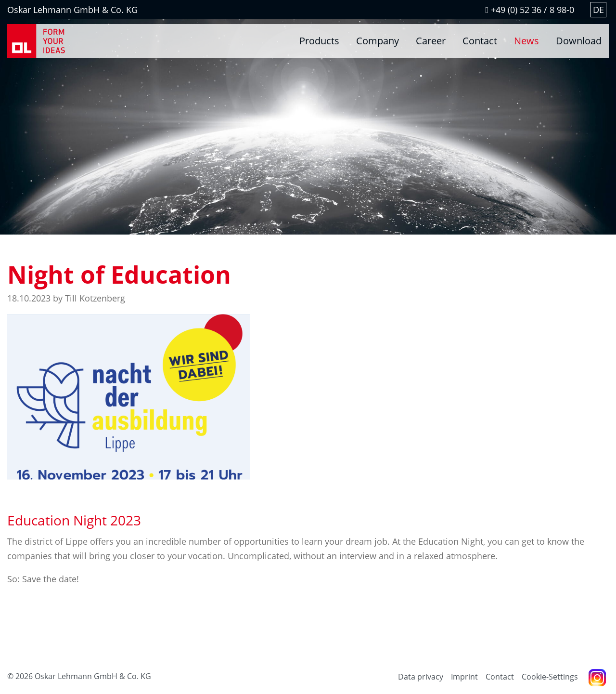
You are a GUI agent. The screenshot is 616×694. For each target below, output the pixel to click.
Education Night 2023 (74, 520)
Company (378, 41)
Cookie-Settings (550, 677)
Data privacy (421, 677)
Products (319, 41)
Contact (480, 41)
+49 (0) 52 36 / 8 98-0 (530, 10)
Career (431, 41)
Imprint (464, 677)
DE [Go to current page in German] (598, 10)
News (526, 41)
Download (579, 41)
